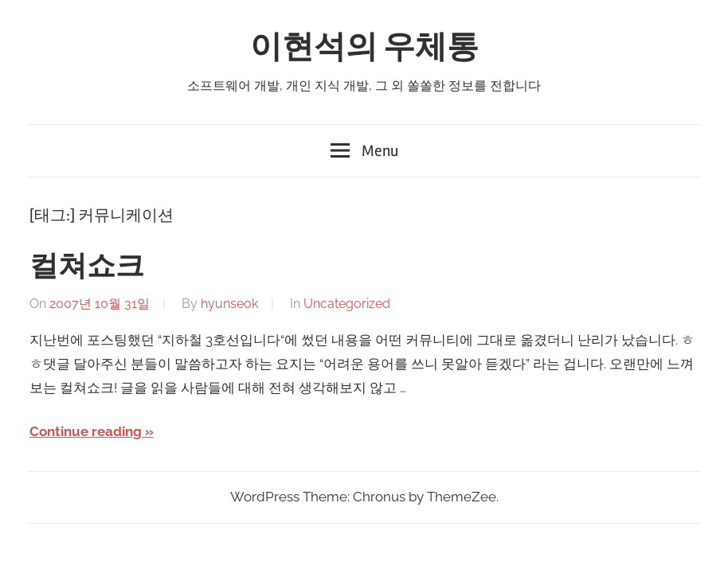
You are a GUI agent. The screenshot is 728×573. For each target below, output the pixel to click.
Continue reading (86, 431)
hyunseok (229, 304)
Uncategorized (347, 304)
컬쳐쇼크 (87, 267)
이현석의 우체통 (364, 47)
